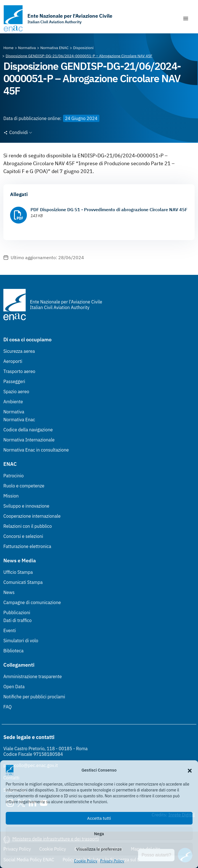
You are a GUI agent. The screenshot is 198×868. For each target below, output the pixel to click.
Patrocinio (14, 476)
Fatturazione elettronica (27, 546)
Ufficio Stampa (18, 572)
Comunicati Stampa (23, 582)
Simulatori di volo (21, 641)
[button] (190, 770)
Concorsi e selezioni (23, 536)
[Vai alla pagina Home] (9, 48)
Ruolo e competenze (24, 486)
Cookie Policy (86, 861)
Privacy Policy (112, 861)
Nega (99, 834)
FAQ (8, 707)
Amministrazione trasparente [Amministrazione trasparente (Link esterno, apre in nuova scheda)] (33, 676)
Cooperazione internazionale (32, 516)
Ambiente (13, 402)
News (9, 592)
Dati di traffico (18, 620)
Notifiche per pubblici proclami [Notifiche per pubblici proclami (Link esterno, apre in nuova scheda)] (34, 697)
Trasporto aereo (19, 371)
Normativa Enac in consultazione (36, 450)
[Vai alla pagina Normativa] (27, 48)
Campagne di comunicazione (32, 602)
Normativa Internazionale (29, 440)
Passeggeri (14, 381)
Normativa (14, 412)
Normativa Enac (19, 420)
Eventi (10, 630)
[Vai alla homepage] (58, 18)
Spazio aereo (16, 392)
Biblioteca (13, 651)
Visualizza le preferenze (99, 849)
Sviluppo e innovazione (26, 506)
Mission (11, 496)
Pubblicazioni (17, 613)
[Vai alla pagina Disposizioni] (83, 48)
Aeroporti (13, 361)
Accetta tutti (99, 818)
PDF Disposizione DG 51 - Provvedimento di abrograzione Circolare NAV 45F (109, 209)
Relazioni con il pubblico (28, 526)
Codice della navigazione (28, 430)
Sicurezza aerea (19, 351)
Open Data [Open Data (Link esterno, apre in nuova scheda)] (14, 687)
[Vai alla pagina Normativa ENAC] (54, 48)
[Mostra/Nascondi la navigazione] (186, 19)
